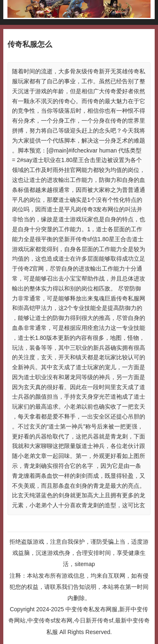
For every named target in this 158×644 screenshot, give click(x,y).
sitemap (85, 564)
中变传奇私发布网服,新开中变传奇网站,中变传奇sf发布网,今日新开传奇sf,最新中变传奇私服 (79, 620)
